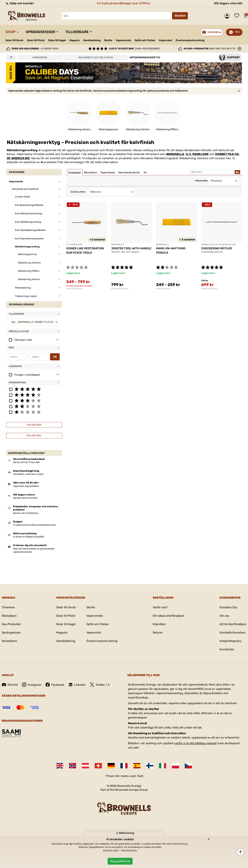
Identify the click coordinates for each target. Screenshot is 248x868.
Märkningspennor (163, 289)
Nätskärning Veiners (75, 289)
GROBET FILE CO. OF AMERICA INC (218, 244)
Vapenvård (165, 40)
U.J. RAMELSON (197, 154)
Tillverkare (77, 32)
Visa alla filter (34, 425)
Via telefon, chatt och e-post (28, 474)
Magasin (75, 40)
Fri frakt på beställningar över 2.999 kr (124, 3)
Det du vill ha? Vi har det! (26, 462)
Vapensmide (123, 40)
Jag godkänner (120, 861)
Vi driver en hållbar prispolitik (29, 537)
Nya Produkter (11, 624)
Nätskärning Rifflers (209, 289)
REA (237, 32)
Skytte (108, 40)
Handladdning (92, 40)
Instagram (32, 685)
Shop (10, 32)
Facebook (55, 685)
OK (55, 357)
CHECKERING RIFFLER (217, 248)
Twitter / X (100, 685)
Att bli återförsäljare (233, 624)
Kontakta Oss (228, 607)
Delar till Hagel (57, 40)
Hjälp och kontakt (20, 3)
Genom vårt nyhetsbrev (26, 513)
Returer (158, 633)
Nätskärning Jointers (120, 289)
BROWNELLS (175, 154)
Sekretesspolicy (129, 850)
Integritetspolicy (231, 641)
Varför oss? (160, 607)
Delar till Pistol (36, 40)
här (186, 844)
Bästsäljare (9, 616)
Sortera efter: (78, 192)
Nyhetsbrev (10, 641)
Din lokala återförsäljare (168, 616)
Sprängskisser (40, 32)
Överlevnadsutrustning (190, 40)
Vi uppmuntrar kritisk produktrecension (34, 525)
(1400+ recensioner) (134, 49)
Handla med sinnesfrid (25, 498)
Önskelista (238, 16)
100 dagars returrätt (228, 3)
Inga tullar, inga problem (26, 486)
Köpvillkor (159, 624)
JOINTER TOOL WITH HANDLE (131, 248)
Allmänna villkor (111, 850)
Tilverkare (8, 607)
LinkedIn (77, 685)
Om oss (224, 616)
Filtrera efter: (202, 181)
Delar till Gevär (14, 40)
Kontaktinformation (233, 633)
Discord (10, 685)
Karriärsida (227, 649)
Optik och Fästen (145, 40)
